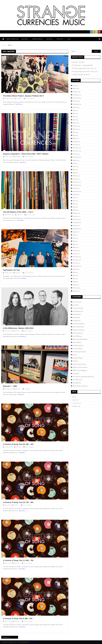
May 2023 (75, 170)
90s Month (76, 305)
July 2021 (75, 235)
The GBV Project (77, 380)
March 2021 (76, 247)
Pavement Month (77, 349)
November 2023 (77, 151)
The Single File (77, 383)
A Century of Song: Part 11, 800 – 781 (18, 560)
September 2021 (77, 229)
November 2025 (77, 98)
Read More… (19, 104)
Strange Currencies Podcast (80, 367)
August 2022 (76, 194)
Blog (69, 39)
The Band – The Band (78, 62)
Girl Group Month (78, 333)
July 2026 (75, 85)
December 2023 (77, 148)
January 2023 (76, 179)
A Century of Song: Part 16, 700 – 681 (18, 502)
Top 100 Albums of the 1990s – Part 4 (18, 212)
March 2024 (76, 138)
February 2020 (77, 288)
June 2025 (75, 113)
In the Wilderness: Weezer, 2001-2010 (18, 328)
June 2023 (75, 166)
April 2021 (75, 244)
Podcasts (60, 39)
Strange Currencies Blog (79, 364)
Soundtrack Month (78, 358)
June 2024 (75, 132)
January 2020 (76, 291)
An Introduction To (78, 311)
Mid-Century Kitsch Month (80, 339)
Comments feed (76, 403)
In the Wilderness (77, 336)
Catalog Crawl (77, 321)
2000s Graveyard (77, 302)
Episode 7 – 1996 (10, 386)
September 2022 (77, 191)
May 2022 (75, 204)
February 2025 (77, 126)
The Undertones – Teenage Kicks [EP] (83, 65)
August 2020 (76, 269)
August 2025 (76, 107)
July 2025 (75, 110)
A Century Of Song (78, 308)
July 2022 (75, 198)
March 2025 (76, 123)
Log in (74, 397)
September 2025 (77, 104)
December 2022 (77, 182)
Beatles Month (77, 314)
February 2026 (77, 92)
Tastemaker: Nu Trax (11, 270)
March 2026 (76, 89)
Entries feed (75, 400)
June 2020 (75, 275)
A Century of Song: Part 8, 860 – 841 (18, 618)
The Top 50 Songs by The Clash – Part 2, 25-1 (84, 68)
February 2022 (76, 213)
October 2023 (76, 154)
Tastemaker (76, 373)
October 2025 (76, 101)
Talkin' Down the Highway (80, 370)
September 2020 (77, 266)
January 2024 (76, 145)
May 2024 (75, 135)
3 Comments (27, 389)
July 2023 (75, 163)
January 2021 (76, 254)
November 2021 (77, 222)
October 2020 (76, 263)
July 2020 (75, 272)
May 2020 (75, 278)
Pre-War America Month (79, 352)
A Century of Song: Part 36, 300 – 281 (18, 444)
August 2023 (76, 160)
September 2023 (77, 157)
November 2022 (77, 185)
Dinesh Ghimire (34, 642)
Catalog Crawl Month (79, 324)
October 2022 (76, 188)
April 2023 (75, 173)
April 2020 (75, 282)
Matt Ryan (19, 99)
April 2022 (75, 207)
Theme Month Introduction (80, 386)
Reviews (49, 39)
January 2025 (76, 129)
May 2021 (75, 241)
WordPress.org (76, 406)
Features (25, 39)
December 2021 (77, 219)
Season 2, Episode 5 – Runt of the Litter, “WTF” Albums (26, 154)
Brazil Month (76, 317)
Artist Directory (12, 39)
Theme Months (37, 39)
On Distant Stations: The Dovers (81, 75)
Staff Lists (75, 361)
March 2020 (76, 285)
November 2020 (77, 260)
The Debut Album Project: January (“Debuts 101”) (23, 96)
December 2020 (77, 257)
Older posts (7, 637)
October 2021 (76, 226)
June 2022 (75, 201)
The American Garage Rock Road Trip (83, 377)
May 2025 (75, 117)
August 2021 (76, 232)
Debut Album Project (78, 327)
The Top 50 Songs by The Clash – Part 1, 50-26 (85, 71)
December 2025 (77, 95)
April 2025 (75, 120)
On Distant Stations (78, 345)
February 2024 (77, 141)
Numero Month (77, 342)
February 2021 (76, 250)
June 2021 (75, 238)
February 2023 (76, 176)
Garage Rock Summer (79, 330)
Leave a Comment (30, 99)
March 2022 (76, 210)
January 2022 (76, 216)
